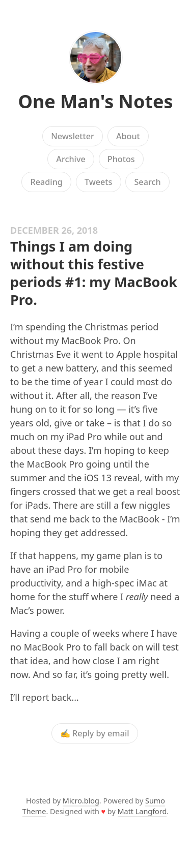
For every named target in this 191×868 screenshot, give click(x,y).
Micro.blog (81, 801)
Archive (71, 159)
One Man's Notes (95, 101)
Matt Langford (142, 811)
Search (147, 182)
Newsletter (73, 136)
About (128, 136)
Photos (121, 159)
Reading (46, 182)
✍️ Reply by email (95, 733)
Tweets (99, 182)
